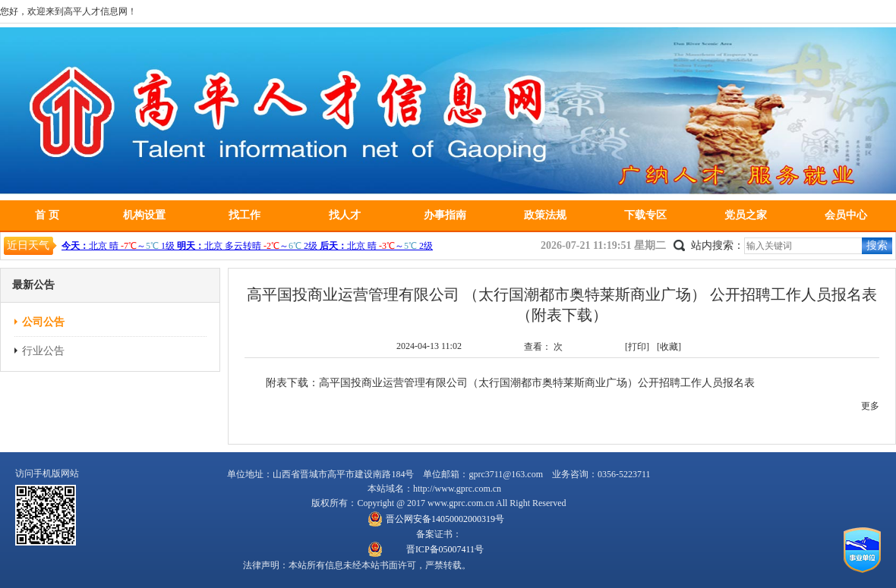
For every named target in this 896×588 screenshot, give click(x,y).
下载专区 (645, 215)
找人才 (345, 215)
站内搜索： (718, 245)
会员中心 (846, 215)
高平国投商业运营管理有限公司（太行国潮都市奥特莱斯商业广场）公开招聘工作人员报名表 (537, 383)
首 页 (47, 215)
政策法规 (545, 215)
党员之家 (746, 215)
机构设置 (144, 215)
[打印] (637, 347)
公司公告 (43, 322)
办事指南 (445, 215)
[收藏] (669, 347)
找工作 (245, 215)
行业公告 (43, 351)
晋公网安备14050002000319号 (445, 519)
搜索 (877, 245)
